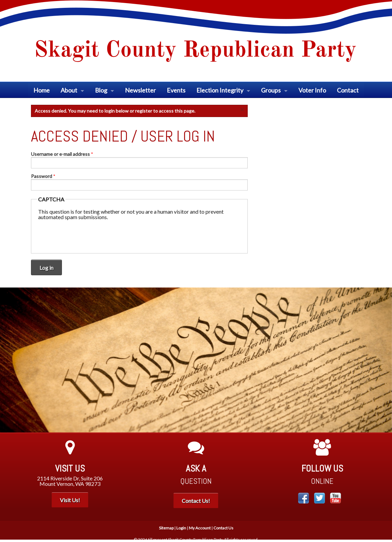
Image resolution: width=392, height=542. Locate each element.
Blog (101, 90)
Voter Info (312, 90)
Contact (348, 90)
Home (42, 90)
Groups (271, 90)
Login (181, 528)
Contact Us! (196, 501)
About (69, 90)
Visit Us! (70, 500)
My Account (200, 528)
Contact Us (223, 528)
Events (176, 90)
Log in (46, 268)
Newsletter (140, 90)
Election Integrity (220, 90)
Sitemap (166, 528)
